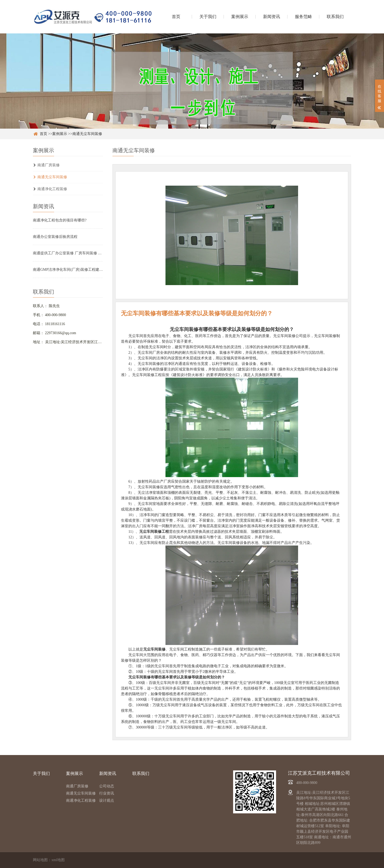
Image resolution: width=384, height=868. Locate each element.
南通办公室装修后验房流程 (55, 237)
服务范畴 (303, 17)
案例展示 (240, 17)
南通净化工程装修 (52, 189)
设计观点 (107, 801)
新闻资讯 (272, 17)
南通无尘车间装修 (87, 134)
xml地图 (58, 860)
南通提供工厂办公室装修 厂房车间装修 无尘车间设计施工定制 (68, 253)
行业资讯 (107, 793)
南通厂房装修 (49, 165)
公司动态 (107, 786)
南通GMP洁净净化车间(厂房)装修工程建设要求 (68, 270)
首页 (176, 17)
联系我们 (335, 17)
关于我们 (208, 17)
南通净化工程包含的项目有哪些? (60, 220)
